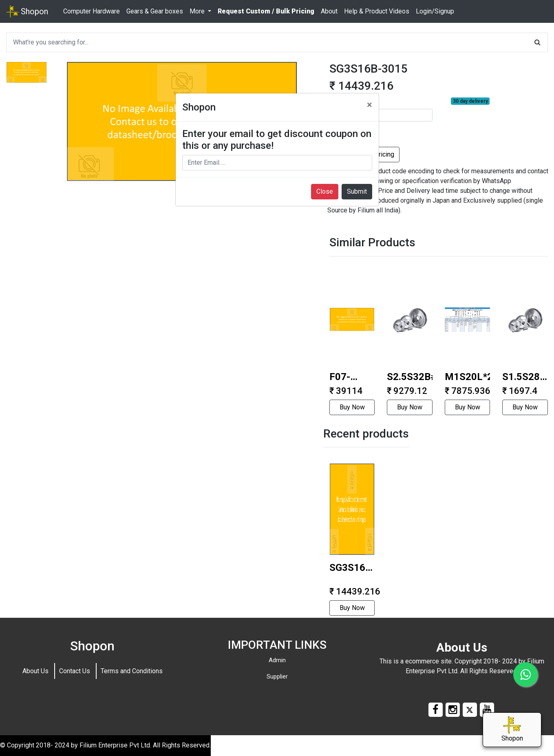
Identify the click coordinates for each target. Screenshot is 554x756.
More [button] (198, 11)
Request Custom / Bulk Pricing (266, 11)
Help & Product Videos (377, 11)
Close (325, 191)
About (329, 11)
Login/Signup (435, 11)
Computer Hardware (92, 11)
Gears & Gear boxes (155, 11)
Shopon (27, 11)
